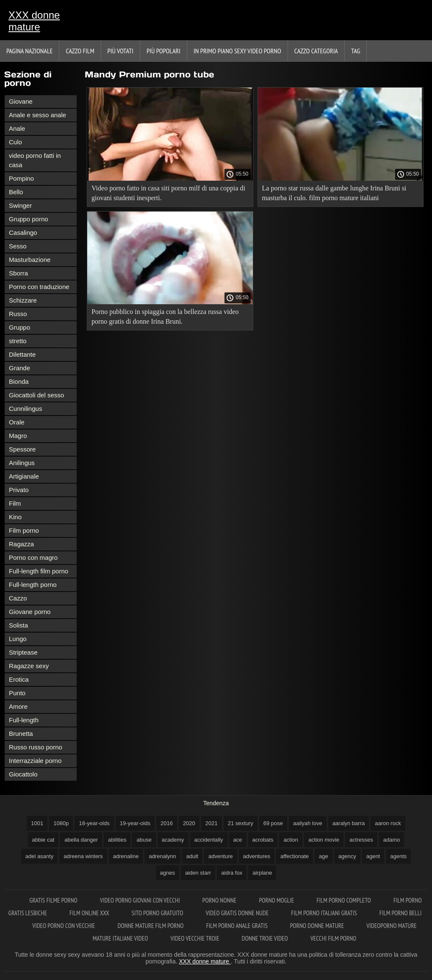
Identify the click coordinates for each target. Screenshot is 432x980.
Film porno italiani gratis (324, 913)
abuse (144, 840)
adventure (221, 856)
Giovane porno (30, 612)
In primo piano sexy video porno (237, 51)
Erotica (19, 679)
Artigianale (24, 476)
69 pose (273, 823)
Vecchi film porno (333, 938)
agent (373, 856)
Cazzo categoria (316, 51)
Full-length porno (33, 585)
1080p (61, 823)
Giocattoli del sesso (36, 395)
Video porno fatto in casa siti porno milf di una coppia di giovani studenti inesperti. (168, 193)
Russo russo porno (36, 747)
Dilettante (22, 354)
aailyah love (308, 823)
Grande (19, 368)
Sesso (18, 246)
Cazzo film (80, 51)
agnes (168, 873)
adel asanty (40, 856)
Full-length (24, 720)
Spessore (22, 449)
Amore (18, 706)
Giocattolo (23, 774)
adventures (257, 856)
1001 (37, 823)
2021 (212, 823)
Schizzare (23, 300)
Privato (19, 490)
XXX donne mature (34, 21)
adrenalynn (162, 856)
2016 (167, 823)
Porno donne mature (318, 926)
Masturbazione (30, 260)
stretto (18, 341)
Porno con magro (33, 557)
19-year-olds (135, 823)
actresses (361, 840)
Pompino (21, 178)
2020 (189, 823)
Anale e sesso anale (37, 115)
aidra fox (232, 873)
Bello (16, 192)
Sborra (18, 273)
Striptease (23, 652)
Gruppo (19, 327)
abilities (117, 840)
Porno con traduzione (39, 287)
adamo (392, 840)
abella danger (81, 840)
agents (398, 856)
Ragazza (21, 544)
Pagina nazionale (29, 51)
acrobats (263, 840)
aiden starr (198, 873)
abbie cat (43, 840)
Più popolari (163, 51)
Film (15, 503)
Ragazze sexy (29, 666)
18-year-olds (94, 823)
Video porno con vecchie (64, 926)
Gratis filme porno (54, 900)
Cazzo (18, 598)
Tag (356, 51)
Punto (17, 693)
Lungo (18, 639)
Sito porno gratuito (158, 913)
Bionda (19, 381)
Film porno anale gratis (238, 926)
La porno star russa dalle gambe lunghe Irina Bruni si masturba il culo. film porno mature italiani (334, 193)
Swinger (20, 205)
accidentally (209, 840)
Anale (17, 128)
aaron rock (388, 823)
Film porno (24, 530)
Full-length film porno (39, 571)
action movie (324, 840)
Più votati (120, 51)
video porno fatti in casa (35, 160)
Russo (18, 314)
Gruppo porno (29, 219)
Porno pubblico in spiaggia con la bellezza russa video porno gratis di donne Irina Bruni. (165, 317)
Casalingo (23, 233)
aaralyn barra (349, 823)
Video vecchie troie (196, 938)
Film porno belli (401, 913)
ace (238, 840)
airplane (262, 873)
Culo (15, 142)
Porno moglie (277, 900)
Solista (18, 625)
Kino (15, 517)
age (324, 856)
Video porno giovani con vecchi (141, 900)
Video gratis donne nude (238, 913)
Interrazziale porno (35, 761)
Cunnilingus (25, 409)
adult (192, 856)
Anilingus (22, 463)
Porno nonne (220, 900)
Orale (17, 422)
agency (347, 856)
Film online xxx (90, 913)
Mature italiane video (121, 938)
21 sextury (241, 823)
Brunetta (21, 734)
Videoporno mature (391, 926)
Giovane (21, 101)
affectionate (295, 856)
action (291, 840)
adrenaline (126, 856)
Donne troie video (266, 938)
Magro (18, 436)
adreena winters (83, 856)
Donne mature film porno (151, 926)
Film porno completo (344, 900)
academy (173, 840)
